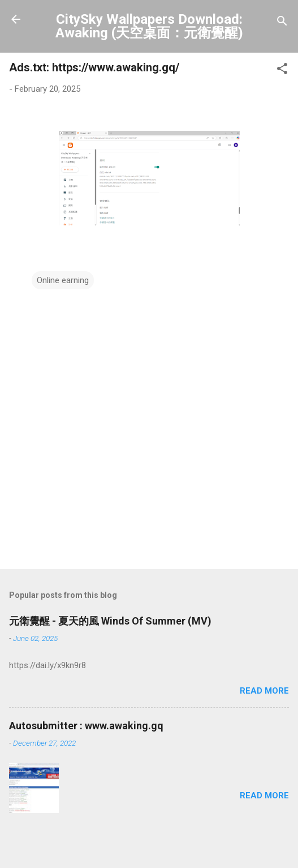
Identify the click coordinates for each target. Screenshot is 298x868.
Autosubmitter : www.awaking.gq (86, 726)
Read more (264, 691)
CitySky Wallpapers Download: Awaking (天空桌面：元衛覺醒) (149, 26)
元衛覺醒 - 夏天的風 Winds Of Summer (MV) (110, 621)
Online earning (63, 280)
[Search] (282, 23)
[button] (282, 70)
